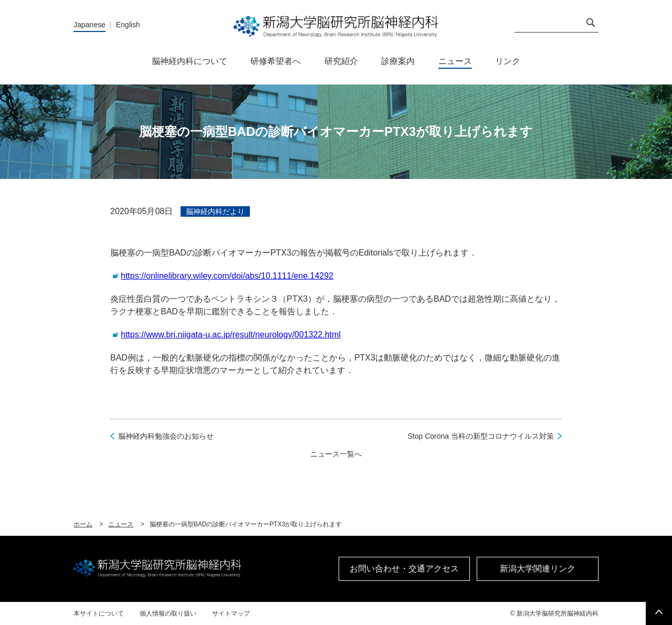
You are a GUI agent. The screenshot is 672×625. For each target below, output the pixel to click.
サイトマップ (231, 613)
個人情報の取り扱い (168, 613)
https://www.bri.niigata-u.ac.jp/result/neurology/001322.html (231, 335)
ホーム (83, 524)
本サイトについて (99, 613)
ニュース (121, 524)
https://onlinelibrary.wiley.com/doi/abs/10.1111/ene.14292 (227, 276)
